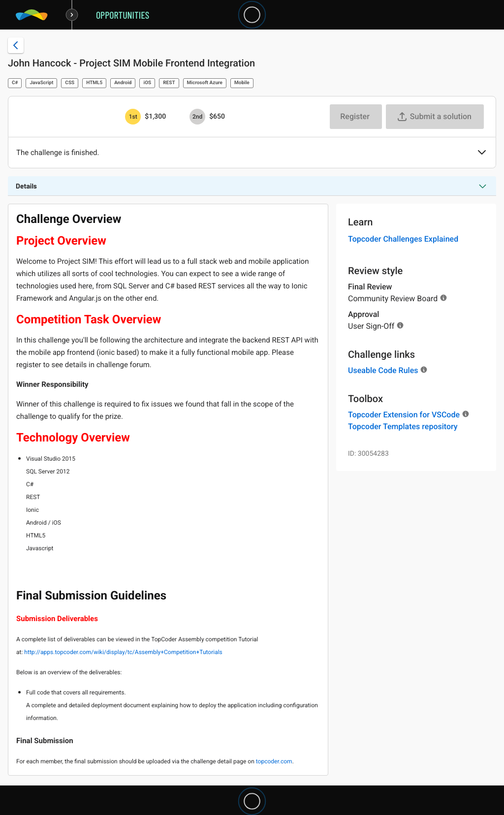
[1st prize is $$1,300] (133, 117)
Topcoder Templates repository (403, 426)
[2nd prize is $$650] (197, 117)
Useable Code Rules (383, 370)
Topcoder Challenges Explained (403, 239)
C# (15, 83)
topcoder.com (274, 761)
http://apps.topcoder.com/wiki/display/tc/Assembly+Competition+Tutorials (124, 652)
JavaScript (41, 83)
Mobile (242, 83)
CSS (70, 83)
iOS (147, 83)
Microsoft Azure (205, 83)
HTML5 (94, 83)
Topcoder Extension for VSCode (404, 415)
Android (123, 83)
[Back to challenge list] (16, 45)
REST (169, 83)
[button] (482, 153)
